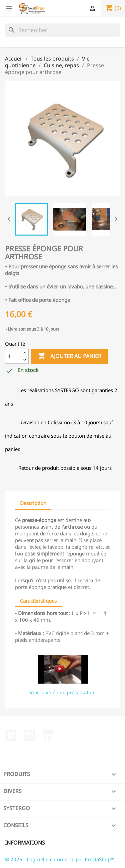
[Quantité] (13, 356)
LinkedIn (48, 735)
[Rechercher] (62, 30)
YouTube (11, 735)
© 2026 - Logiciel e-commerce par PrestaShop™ (60, 859)
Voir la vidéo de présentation (63, 692)
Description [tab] (33, 503)
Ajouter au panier (69, 356)
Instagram (29, 735)
